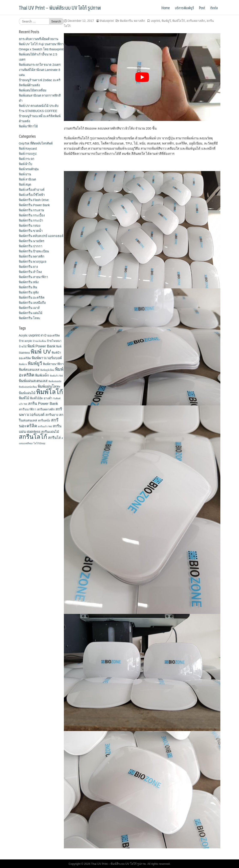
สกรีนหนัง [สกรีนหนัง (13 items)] (44, 421)
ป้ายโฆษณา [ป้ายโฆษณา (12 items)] (54, 341)
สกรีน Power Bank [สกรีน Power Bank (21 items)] (43, 403)
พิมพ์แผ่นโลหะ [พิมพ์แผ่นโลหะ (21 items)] (49, 386)
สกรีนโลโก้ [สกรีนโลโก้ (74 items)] (33, 437)
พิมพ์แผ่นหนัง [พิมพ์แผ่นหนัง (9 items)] (55, 381)
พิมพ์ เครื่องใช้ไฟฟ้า (32, 195)
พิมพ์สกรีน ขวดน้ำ (31, 231)
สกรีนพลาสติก (196, 21)
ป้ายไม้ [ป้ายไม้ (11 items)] (23, 347)
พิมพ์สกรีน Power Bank (34, 205)
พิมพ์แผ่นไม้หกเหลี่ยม (33, 90)
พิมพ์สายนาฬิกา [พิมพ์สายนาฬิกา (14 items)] (53, 364)
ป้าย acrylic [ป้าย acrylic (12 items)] (26, 341)
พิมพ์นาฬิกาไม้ (28, 126)
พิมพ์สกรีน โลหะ (30, 318)
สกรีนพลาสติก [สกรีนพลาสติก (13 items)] (46, 409)
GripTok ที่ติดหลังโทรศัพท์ (36, 143)
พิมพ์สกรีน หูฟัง (29, 292)
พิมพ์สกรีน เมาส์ (29, 308)
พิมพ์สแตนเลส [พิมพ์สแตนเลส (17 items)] (29, 370)
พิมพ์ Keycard (28, 149)
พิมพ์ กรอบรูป (28, 154)
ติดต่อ (214, 8)
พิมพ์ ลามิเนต (28, 179)
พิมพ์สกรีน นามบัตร (32, 241)
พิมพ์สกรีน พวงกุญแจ (33, 262)
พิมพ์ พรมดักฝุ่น (29, 169)
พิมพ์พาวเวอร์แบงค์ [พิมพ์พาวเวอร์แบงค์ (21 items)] (47, 358)
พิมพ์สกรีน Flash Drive (34, 200)
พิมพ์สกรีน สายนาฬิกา (34, 277)
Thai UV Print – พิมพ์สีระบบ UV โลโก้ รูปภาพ (60, 7)
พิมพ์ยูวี (166, 21)
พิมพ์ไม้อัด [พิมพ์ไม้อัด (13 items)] (36, 398)
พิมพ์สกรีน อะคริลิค (32, 298)
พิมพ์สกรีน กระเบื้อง (32, 215)
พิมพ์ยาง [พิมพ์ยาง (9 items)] (23, 364)
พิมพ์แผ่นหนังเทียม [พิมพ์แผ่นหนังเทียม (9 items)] (28, 387)
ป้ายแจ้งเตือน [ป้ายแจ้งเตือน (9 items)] (40, 341)
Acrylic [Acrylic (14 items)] (23, 335)
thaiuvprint (107, 21)
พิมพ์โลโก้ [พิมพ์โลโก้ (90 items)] (50, 392)
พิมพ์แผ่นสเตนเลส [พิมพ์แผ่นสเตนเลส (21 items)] (33, 381)
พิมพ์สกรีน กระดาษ (32, 210)
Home (166, 8)
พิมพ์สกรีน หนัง (29, 282)
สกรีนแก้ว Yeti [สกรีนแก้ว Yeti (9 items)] (45, 426)
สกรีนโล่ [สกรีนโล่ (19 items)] (54, 438)
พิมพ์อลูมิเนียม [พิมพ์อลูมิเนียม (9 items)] (47, 370)
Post (202, 8)
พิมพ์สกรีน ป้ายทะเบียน (34, 251)
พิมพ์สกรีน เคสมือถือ (32, 303)
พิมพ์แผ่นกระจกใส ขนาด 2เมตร (40, 65)
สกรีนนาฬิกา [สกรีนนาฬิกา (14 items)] (28, 409)
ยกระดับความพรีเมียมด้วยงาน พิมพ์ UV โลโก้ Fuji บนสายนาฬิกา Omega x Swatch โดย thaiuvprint (41, 44)
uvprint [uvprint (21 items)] (34, 335)
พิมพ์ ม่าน (25, 174)
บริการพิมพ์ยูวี (184, 8)
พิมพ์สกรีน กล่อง (30, 226)
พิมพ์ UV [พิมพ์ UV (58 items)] (41, 352)
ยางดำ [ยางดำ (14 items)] (48, 398)
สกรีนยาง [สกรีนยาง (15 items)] (52, 415)
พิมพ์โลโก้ (179, 21)
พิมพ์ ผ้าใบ (26, 164)
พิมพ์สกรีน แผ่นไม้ (31, 313)
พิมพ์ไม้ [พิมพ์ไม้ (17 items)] (24, 398)
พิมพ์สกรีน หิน (28, 287)
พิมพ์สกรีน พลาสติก (132, 21)
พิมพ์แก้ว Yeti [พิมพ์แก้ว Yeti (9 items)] (56, 376)
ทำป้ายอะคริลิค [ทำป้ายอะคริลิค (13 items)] (50, 336)
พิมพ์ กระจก (27, 159)
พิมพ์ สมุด (25, 185)
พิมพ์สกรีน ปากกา (31, 246)
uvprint (155, 21)
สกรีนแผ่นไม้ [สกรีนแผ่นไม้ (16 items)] (50, 432)
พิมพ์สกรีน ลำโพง (30, 272)
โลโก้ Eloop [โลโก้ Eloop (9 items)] (39, 443)
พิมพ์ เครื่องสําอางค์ (32, 190)
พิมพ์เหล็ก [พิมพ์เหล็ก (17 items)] (42, 375)
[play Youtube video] (142, 77)
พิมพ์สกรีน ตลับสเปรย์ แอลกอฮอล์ (41, 236)
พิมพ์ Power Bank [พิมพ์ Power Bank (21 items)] (41, 346)
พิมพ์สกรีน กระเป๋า (31, 220)
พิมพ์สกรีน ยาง (29, 267)
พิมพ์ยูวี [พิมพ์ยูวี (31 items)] (35, 363)
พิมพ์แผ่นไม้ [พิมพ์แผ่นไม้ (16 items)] (27, 393)
